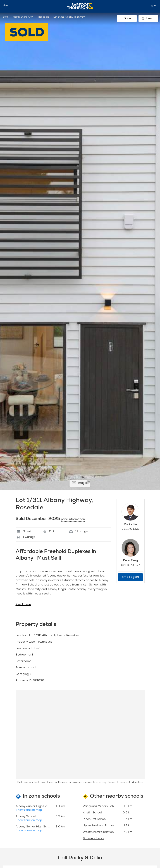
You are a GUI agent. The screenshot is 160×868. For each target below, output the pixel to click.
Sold (5, 17)
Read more (23, 605)
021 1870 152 (130, 565)
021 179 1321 (130, 529)
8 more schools (93, 839)
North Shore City (23, 17)
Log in (152, 6)
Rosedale (44, 17)
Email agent (130, 577)
